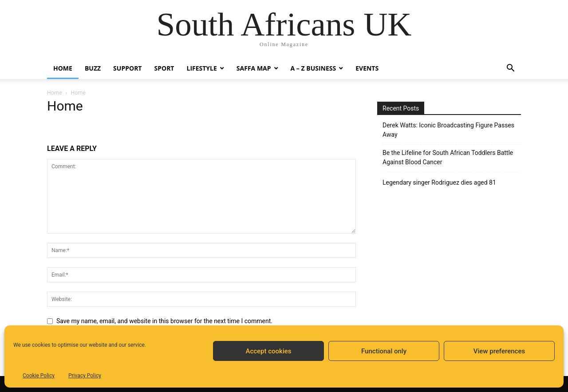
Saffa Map (254, 68)
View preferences (499, 351)
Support (127, 68)
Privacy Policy (85, 376)
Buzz (93, 68)
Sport (164, 68)
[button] (510, 69)
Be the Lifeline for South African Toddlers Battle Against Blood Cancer (448, 157)
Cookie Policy (39, 376)
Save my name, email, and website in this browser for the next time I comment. (164, 321)
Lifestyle (201, 68)
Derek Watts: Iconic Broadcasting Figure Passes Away (448, 130)
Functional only (384, 351)
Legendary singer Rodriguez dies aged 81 (439, 182)
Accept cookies (268, 351)
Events (367, 68)
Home (63, 68)
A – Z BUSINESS (314, 68)
